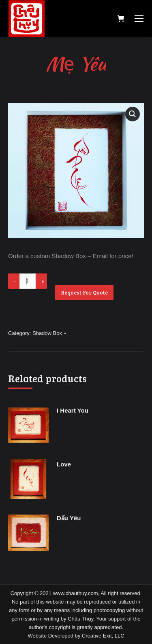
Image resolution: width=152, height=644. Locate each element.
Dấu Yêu (69, 518)
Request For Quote (84, 292)
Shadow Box (47, 333)
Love (64, 464)
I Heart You (73, 410)
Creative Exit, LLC (103, 636)
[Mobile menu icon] (139, 19)
